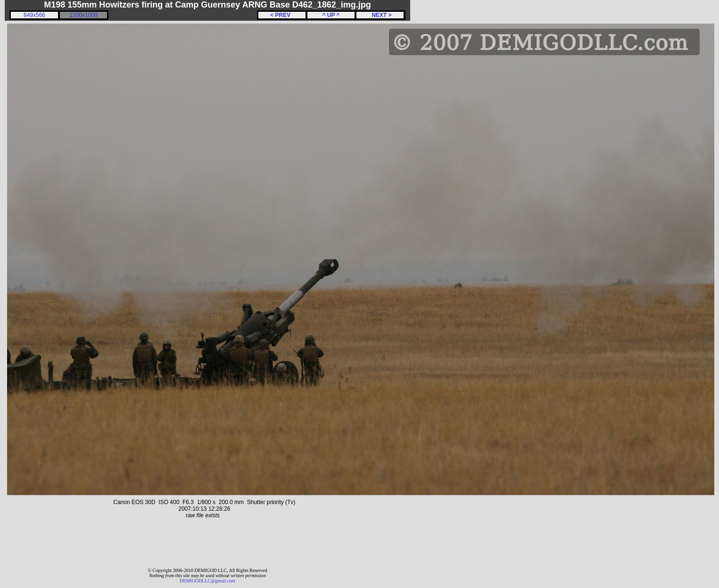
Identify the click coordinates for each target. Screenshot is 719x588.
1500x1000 (83, 15)
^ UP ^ (331, 15)
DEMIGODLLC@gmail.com (207, 581)
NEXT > (380, 15)
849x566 (34, 15)
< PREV (282, 15)
